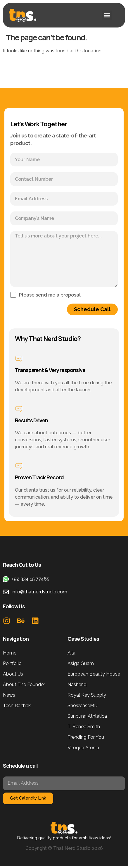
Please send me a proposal (50, 295)
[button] (107, 15)
